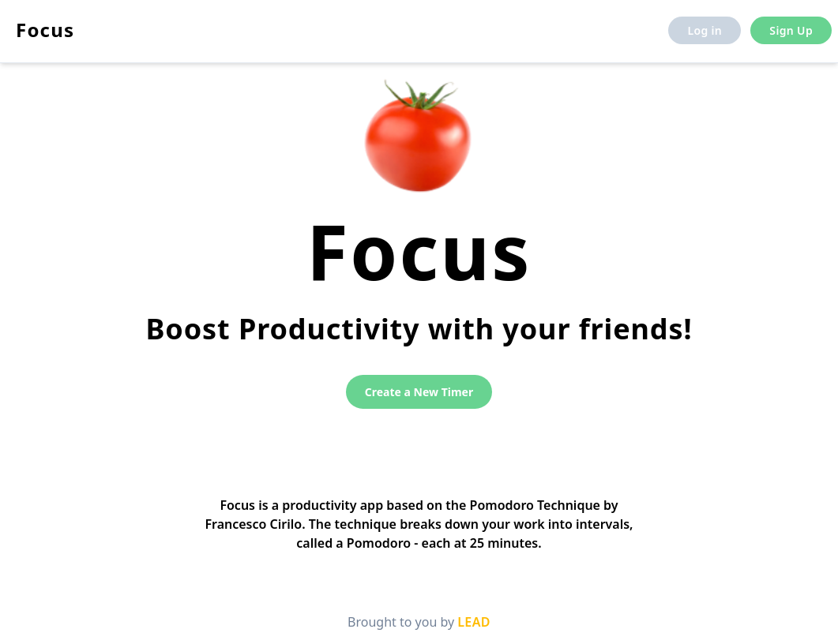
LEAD (474, 622)
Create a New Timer (419, 392)
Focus (45, 30)
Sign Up (791, 30)
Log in (705, 30)
